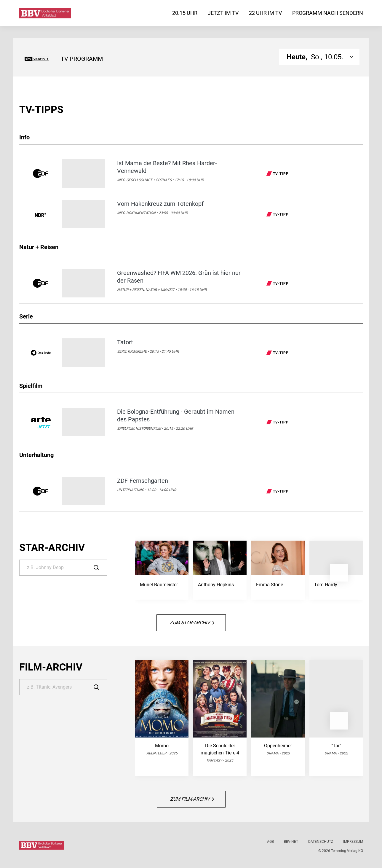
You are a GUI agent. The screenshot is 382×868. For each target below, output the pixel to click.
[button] (339, 573)
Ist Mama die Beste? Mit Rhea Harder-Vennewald (167, 167)
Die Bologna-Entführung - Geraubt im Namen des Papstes (176, 415)
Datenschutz (321, 842)
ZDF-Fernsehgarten (143, 481)
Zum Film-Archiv (192, 799)
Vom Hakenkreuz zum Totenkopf (160, 204)
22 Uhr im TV (265, 13)
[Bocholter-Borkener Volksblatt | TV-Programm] (45, 13)
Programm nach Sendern (328, 13)
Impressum (353, 842)
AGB (270, 842)
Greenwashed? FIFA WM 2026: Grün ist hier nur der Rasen (179, 277)
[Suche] (63, 568)
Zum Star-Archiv (192, 623)
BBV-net (291, 842)
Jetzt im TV (223, 13)
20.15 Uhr (185, 13)
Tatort (125, 342)
